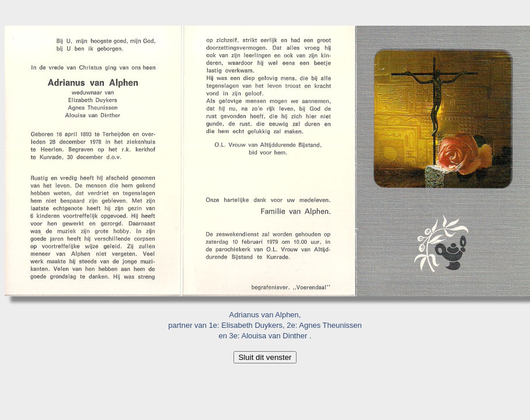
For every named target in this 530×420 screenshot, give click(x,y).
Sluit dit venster (265, 357)
